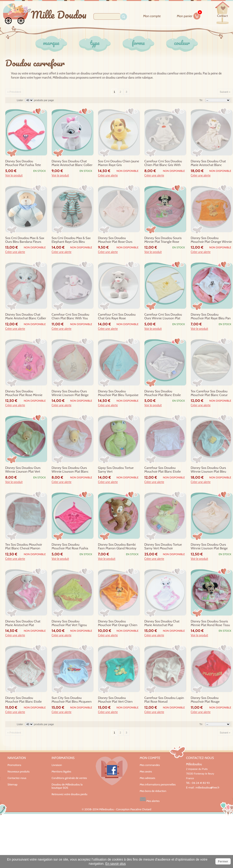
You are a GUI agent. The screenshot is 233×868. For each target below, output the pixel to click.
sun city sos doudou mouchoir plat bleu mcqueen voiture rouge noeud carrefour (72, 700)
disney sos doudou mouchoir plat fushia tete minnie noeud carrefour (23, 163)
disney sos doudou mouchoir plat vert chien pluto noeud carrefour (115, 700)
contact (222, 16)
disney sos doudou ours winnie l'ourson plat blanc (70, 470)
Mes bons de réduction (153, 791)
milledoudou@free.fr (208, 787)
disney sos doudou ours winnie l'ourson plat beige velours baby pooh (70, 393)
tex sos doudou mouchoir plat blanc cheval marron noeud (24, 547)
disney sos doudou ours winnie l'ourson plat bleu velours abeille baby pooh (209, 470)
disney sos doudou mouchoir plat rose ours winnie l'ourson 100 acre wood (116, 240)
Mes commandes (150, 765)
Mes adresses (148, 778)
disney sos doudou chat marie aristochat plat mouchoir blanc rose (162, 623)
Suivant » (225, 92)
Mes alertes (150, 799)
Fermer (223, 861)
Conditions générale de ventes (69, 778)
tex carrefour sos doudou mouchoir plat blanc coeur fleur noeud (209, 393)
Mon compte (152, 16)
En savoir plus (115, 864)
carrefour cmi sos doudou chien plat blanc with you (70, 316)
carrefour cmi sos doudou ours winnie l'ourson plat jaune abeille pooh (163, 317)
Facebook (112, 771)
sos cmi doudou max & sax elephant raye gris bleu (71, 240)
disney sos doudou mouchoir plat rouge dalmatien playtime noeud (210, 700)
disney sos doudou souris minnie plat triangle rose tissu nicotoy (163, 240)
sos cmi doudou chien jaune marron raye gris (119, 163)
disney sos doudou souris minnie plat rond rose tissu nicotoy (210, 623)
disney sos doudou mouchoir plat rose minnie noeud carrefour (24, 393)
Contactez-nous (17, 778)
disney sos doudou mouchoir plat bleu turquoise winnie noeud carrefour (118, 393)
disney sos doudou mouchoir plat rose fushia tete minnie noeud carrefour (72, 547)
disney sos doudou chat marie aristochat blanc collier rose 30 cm (26, 317)
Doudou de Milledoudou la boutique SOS (67, 786)
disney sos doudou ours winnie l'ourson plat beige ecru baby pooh (209, 547)
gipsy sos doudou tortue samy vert (116, 470)
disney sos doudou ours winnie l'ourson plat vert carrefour (23, 470)
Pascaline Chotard (141, 809)
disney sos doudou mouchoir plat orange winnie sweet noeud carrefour (211, 240)
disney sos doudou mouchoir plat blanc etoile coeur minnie (24, 700)
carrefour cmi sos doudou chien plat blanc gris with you (163, 163)
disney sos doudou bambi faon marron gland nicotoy (117, 546)
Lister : (21, 100)
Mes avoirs (146, 772)
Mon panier (189, 15)
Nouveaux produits (19, 771)
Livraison (57, 765)
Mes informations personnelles (158, 785)
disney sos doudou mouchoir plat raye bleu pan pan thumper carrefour (211, 317)
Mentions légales (61, 771)
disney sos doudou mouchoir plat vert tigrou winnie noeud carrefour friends (69, 623)
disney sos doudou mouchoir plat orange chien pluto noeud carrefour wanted (118, 623)
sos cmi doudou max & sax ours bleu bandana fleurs (25, 240)
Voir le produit (14, 176)
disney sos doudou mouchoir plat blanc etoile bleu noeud (163, 393)
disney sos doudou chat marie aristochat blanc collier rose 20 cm (72, 163)
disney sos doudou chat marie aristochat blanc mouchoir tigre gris (208, 163)
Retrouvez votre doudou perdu (70, 794)
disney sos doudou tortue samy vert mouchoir (163, 546)
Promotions (14, 765)
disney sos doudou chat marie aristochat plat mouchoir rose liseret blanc (25, 623)
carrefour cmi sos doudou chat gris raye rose (117, 316)
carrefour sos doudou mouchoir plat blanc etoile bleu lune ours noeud (163, 470)
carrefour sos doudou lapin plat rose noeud (164, 700)
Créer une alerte (108, 176)
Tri (201, 100)
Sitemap (13, 784)
